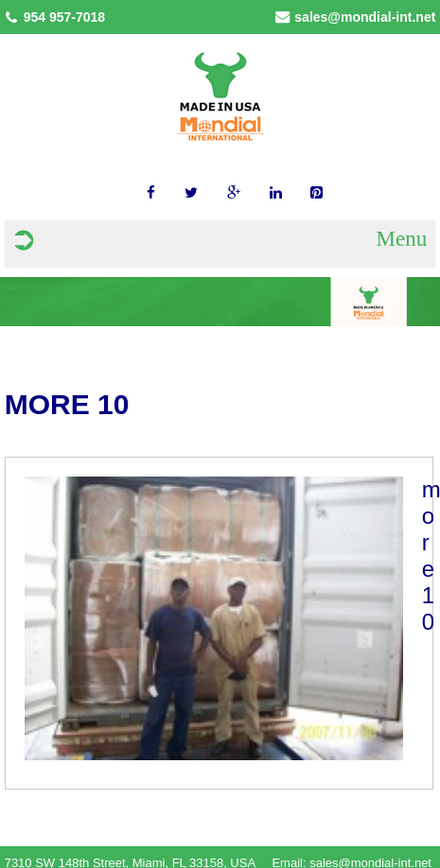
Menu (402, 239)
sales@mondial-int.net (365, 17)
